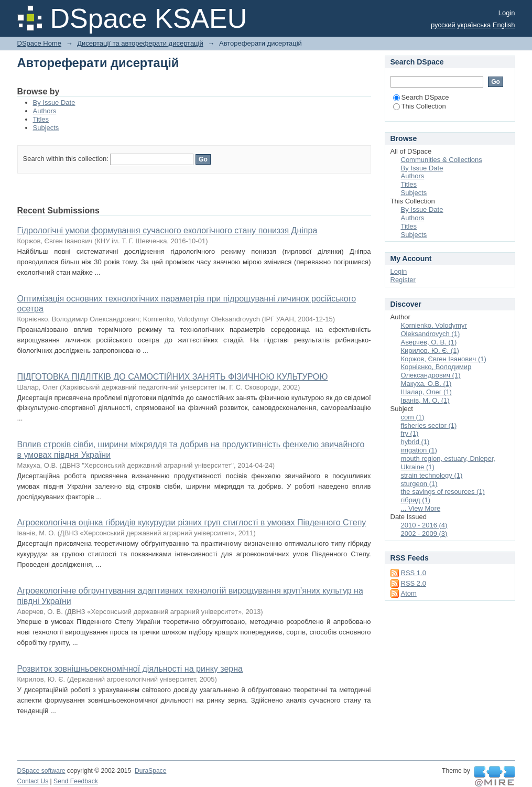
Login (507, 13)
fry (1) (410, 433)
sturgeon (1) (419, 484)
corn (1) (413, 417)
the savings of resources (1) (443, 492)
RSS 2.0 (414, 583)
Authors (45, 111)
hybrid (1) (415, 442)
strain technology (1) (432, 475)
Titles (41, 119)
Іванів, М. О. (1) (425, 400)
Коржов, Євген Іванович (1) (444, 359)
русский (443, 25)
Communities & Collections (442, 160)
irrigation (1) (419, 450)
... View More (421, 508)
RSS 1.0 (414, 573)
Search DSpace (421, 97)
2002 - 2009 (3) (424, 533)
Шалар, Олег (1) (426, 392)
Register (403, 280)
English (504, 25)
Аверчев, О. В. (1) (429, 342)
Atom (409, 593)
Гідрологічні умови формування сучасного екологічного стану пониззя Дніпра (167, 230)
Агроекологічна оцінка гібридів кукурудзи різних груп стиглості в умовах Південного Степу (192, 522)
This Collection (420, 106)
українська (474, 25)
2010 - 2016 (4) (424, 525)
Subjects (46, 128)
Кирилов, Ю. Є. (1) (430, 351)
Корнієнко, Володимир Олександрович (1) (436, 371)
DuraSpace (150, 771)
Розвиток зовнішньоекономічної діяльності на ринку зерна (130, 669)
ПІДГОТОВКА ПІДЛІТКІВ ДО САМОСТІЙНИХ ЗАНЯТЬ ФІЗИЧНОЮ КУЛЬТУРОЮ (173, 377)
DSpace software (41, 771)
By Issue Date (54, 103)
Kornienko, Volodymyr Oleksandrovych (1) (434, 330)
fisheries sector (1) (429, 425)
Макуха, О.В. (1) (426, 384)
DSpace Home (40, 43)
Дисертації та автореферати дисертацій (140, 43)
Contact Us (33, 781)
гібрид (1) (416, 500)
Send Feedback (76, 781)
